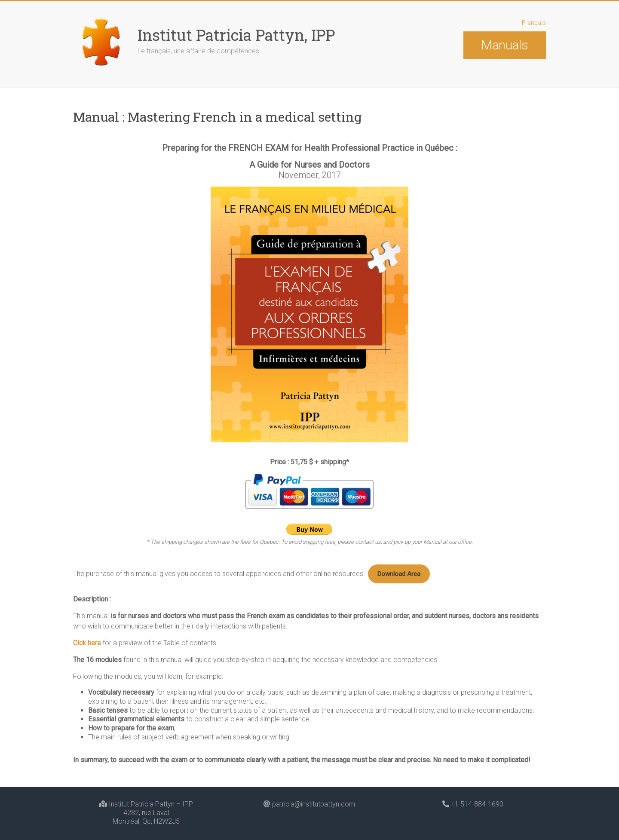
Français (534, 23)
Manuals (504, 45)
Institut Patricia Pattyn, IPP (236, 35)
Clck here (87, 609)
